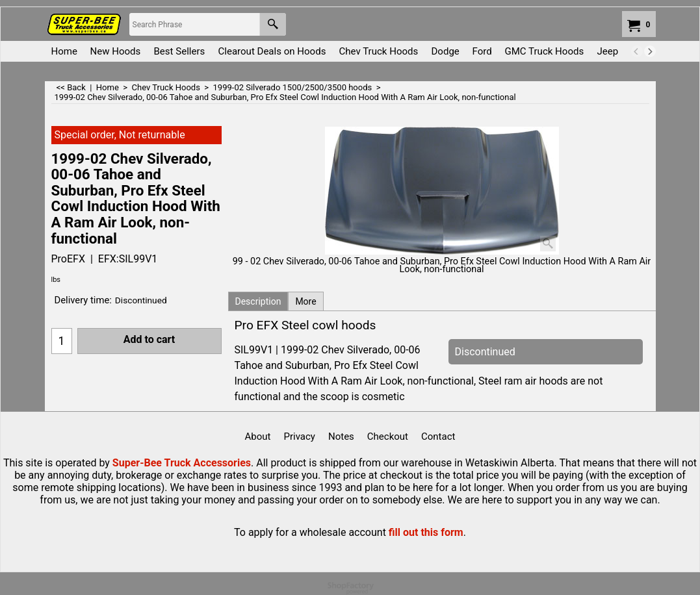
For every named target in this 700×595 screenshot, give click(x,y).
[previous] (637, 51)
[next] (650, 51)
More (305, 301)
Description (258, 301)
